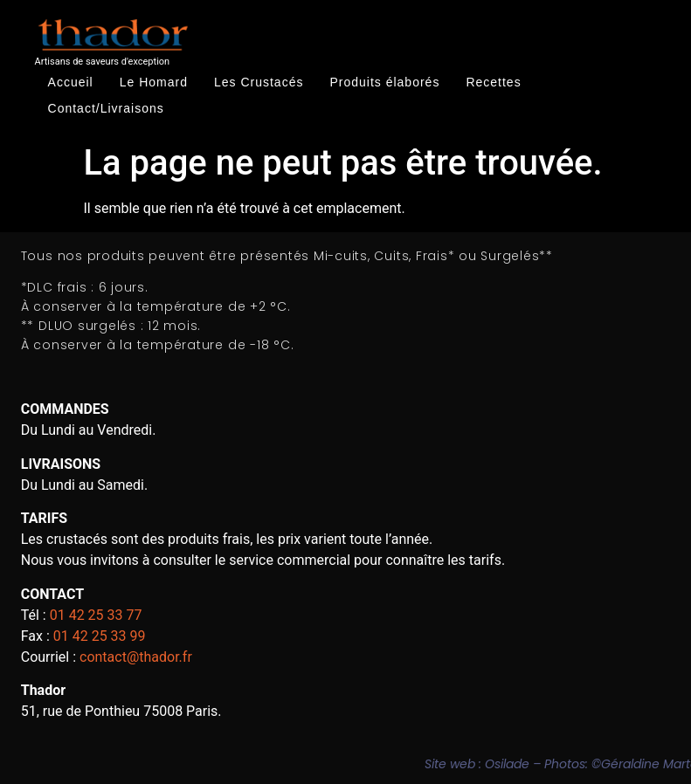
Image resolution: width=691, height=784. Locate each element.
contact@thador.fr (136, 657)
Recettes (493, 82)
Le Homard (154, 82)
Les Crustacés (259, 82)
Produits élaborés (384, 82)
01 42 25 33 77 (96, 615)
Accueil (71, 82)
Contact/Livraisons (106, 108)
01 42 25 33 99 (100, 636)
